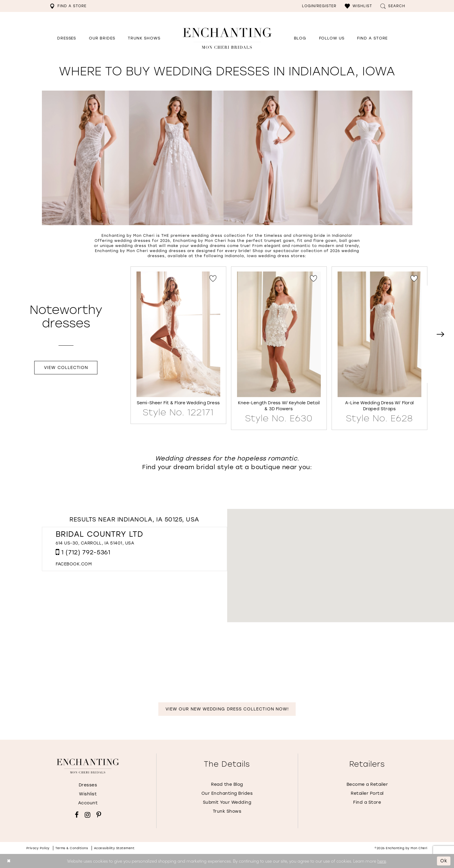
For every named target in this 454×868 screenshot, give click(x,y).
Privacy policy (38, 848)
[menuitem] (68, 6)
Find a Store (367, 802)
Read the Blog (227, 784)
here (382, 861)
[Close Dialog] (9, 861)
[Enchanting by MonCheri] (88, 766)
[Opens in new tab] (332, 38)
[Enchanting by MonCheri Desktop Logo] (227, 38)
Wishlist (88, 794)
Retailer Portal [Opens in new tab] (367, 793)
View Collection (66, 368)
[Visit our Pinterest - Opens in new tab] (99, 815)
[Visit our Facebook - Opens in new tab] (77, 815)
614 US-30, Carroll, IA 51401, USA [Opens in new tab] (95, 543)
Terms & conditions (72, 848)
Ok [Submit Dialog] (444, 861)
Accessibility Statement (114, 848)
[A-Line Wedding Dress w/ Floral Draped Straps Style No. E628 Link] (379, 347)
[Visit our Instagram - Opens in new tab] (88, 815)
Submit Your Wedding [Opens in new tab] (227, 802)
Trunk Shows (227, 811)
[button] (358, 6)
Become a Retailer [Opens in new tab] (367, 784)
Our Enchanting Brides (227, 793)
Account (88, 803)
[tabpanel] (178, 345)
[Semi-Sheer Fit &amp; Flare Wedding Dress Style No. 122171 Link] (178, 344)
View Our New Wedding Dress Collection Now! (227, 709)
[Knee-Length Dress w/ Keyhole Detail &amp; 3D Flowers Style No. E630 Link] (279, 347)
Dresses (88, 785)
